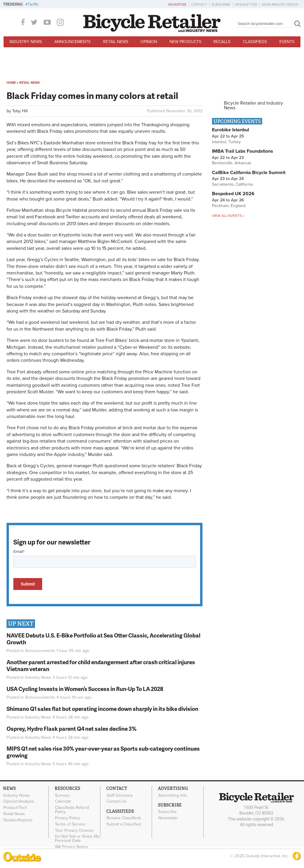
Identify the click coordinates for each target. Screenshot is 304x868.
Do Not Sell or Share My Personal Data (77, 839)
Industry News (26, 42)
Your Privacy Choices (74, 830)
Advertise (177, 4)
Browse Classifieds (124, 818)
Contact (199, 4)
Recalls (222, 42)
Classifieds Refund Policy (72, 810)
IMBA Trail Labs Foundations (243, 151)
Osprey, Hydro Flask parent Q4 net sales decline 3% (72, 729)
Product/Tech (15, 808)
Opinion (149, 42)
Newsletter (246, 4)
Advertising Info (173, 795)
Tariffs (33, 4)
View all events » (228, 216)
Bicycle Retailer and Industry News (253, 105)
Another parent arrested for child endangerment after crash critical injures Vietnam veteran (101, 665)
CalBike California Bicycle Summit (249, 173)
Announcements (72, 42)
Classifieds (255, 42)
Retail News (116, 42)
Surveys (62, 795)
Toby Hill (20, 111)
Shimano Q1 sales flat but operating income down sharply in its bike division (102, 709)
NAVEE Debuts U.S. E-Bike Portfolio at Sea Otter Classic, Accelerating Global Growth (103, 639)
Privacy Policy (67, 818)
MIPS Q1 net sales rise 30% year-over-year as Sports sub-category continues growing (103, 752)
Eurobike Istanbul (231, 130)
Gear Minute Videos (280, 4)
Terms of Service (70, 824)
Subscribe (221, 4)
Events (287, 42)
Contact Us (117, 801)
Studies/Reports (18, 820)
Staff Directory (120, 795)
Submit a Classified (124, 824)
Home (11, 83)
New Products (185, 42)
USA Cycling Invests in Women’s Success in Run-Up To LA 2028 (85, 689)
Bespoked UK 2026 (233, 194)
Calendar (63, 801)
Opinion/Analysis (19, 801)
